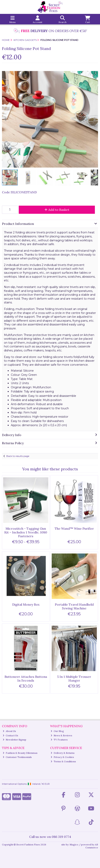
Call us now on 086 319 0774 (50, 837)
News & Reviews (61, 735)
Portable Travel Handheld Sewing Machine (74, 606)
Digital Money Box (26, 604)
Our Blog (57, 731)
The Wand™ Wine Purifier (74, 528)
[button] (94, 75)
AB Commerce (92, 846)
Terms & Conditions (63, 761)
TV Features (59, 740)
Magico (74, 845)
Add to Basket (57, 210)
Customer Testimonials (17, 757)
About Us (9, 731)
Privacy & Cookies (62, 757)
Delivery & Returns (63, 753)
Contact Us (10, 735)
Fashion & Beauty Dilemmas (20, 753)
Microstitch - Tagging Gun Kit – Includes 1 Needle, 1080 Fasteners (26, 532)
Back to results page (18, 456)
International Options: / (26, 784)
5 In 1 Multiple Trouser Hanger (74, 679)
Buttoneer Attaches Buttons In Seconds (26, 679)
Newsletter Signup (14, 740)
